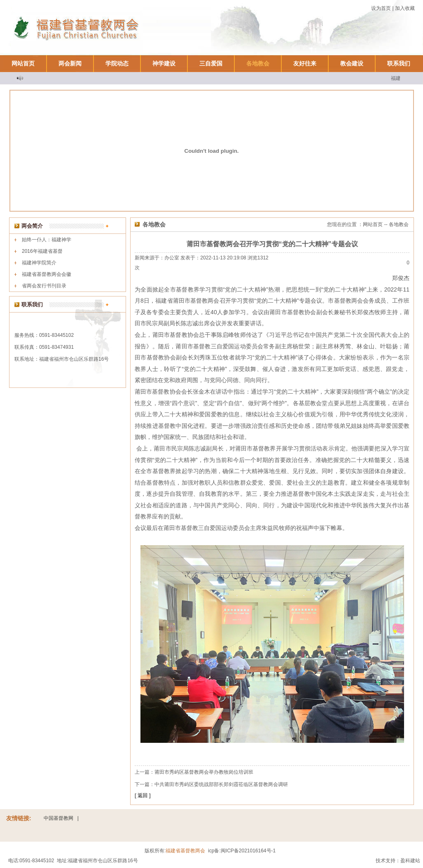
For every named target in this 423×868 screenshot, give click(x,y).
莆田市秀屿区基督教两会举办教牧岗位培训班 (204, 772)
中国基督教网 (58, 818)
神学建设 (164, 63)
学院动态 (117, 63)
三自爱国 (211, 63)
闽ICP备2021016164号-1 (248, 851)
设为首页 (381, 8)
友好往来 (305, 63)
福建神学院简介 (39, 263)
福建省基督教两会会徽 (47, 274)
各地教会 (258, 63)
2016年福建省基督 (42, 251)
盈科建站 (410, 861)
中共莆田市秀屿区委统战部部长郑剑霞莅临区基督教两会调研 (221, 784)
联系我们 (399, 63)
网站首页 (23, 63)
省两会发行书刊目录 (44, 286)
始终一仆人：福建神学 (47, 240)
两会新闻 (70, 63)
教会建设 (352, 63)
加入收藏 (405, 8)
